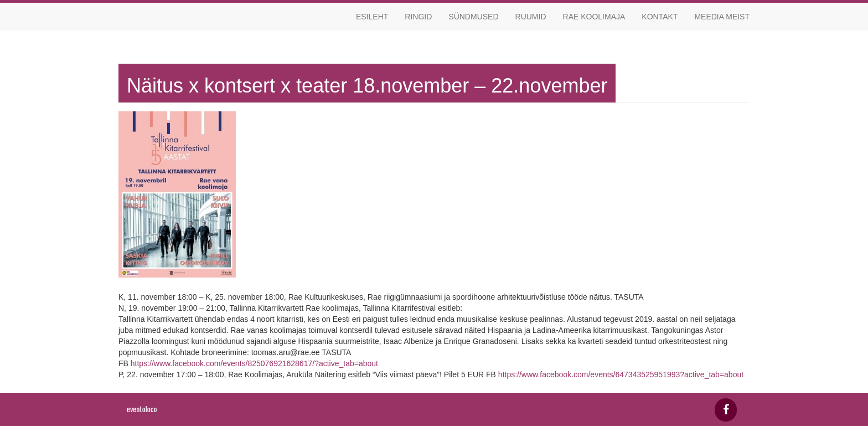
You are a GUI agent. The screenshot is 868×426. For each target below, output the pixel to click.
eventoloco (142, 409)
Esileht (372, 17)
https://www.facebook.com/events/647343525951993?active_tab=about (621, 374)
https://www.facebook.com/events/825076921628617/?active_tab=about (254, 363)
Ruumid (531, 17)
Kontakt (660, 17)
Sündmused (473, 17)
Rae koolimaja (594, 17)
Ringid (418, 17)
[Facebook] (726, 410)
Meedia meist (722, 17)
